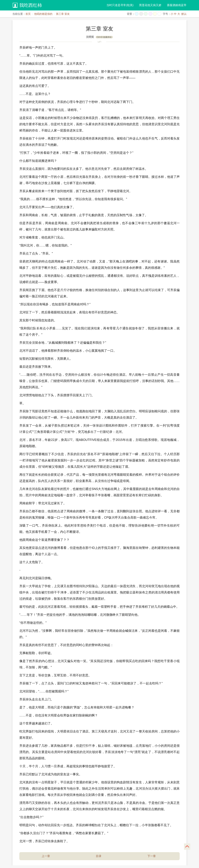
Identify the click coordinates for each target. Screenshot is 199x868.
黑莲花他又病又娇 (150, 5)
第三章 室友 (63, 14)
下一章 (152, 856)
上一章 (46, 856)
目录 (99, 856)
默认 (184, 14)
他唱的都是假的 (43, 14)
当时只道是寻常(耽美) (120, 5)
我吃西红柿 (31, 5)
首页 (28, 14)
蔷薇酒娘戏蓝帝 (177, 5)
